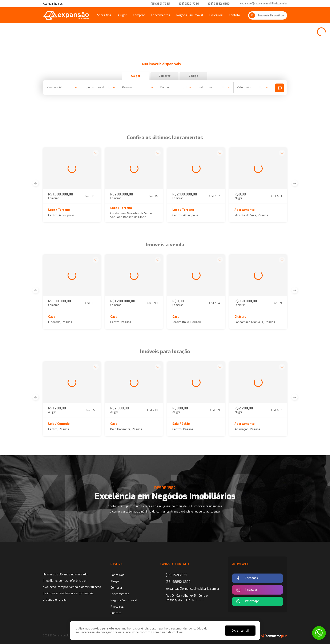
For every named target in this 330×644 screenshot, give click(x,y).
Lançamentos (161, 15)
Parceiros (216, 15)
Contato (234, 15)
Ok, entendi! (240, 630)
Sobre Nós (104, 15)
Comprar (139, 15)
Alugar (122, 15)
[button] (35, 183)
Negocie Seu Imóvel (190, 15)
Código (205, 76)
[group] (72, 169)
